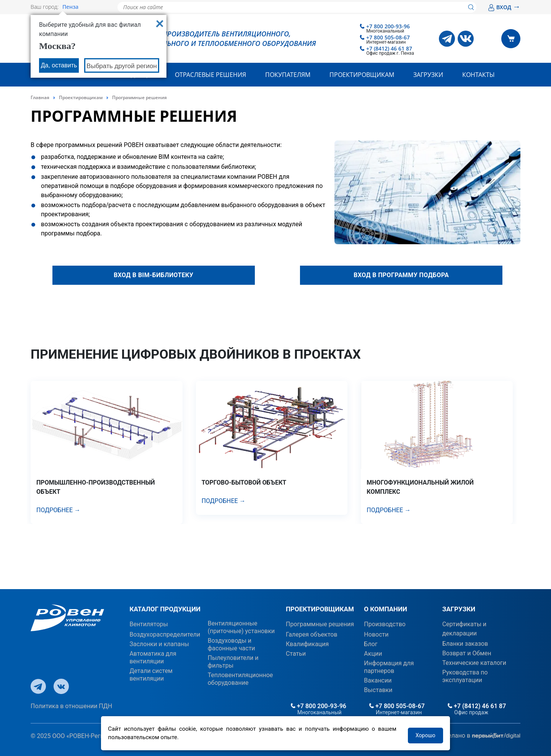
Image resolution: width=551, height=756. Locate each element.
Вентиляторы (149, 624)
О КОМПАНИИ (386, 609)
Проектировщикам (362, 75)
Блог (371, 644)
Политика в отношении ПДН (71, 706)
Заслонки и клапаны (159, 644)
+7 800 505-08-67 (388, 37)
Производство (385, 624)
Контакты (478, 75)
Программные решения (320, 624)
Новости (376, 634)
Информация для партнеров (389, 667)
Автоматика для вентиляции (153, 657)
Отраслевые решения (210, 75)
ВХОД (504, 7)
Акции (373, 654)
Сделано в (480, 736)
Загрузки (428, 75)
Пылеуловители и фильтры (233, 662)
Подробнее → (58, 510)
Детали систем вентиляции (151, 675)
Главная (40, 97)
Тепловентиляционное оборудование (240, 679)
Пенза (70, 7)
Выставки (378, 690)
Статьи (296, 654)
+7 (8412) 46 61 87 (389, 48)
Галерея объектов (312, 634)
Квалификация (307, 644)
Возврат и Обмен (467, 653)
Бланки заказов (465, 644)
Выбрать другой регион (122, 66)
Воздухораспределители (165, 634)
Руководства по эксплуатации (465, 676)
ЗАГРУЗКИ (459, 609)
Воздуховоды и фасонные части (231, 644)
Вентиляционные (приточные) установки (241, 627)
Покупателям (288, 75)
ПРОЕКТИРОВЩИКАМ (320, 609)
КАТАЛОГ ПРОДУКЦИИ (165, 609)
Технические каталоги (474, 663)
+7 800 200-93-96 (388, 26)
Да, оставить (59, 65)
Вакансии (378, 680)
